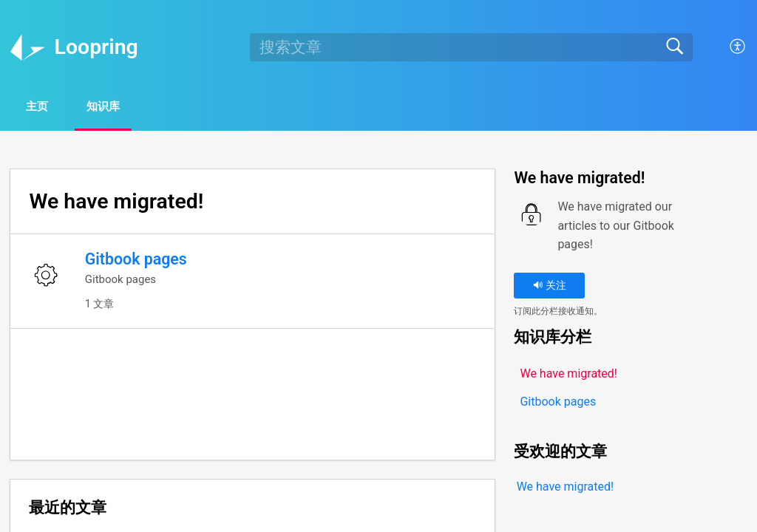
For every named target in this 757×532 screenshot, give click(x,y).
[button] (738, 47)
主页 (47, 108)
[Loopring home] (27, 47)
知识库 (129, 108)
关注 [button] (550, 288)
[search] (471, 47)
